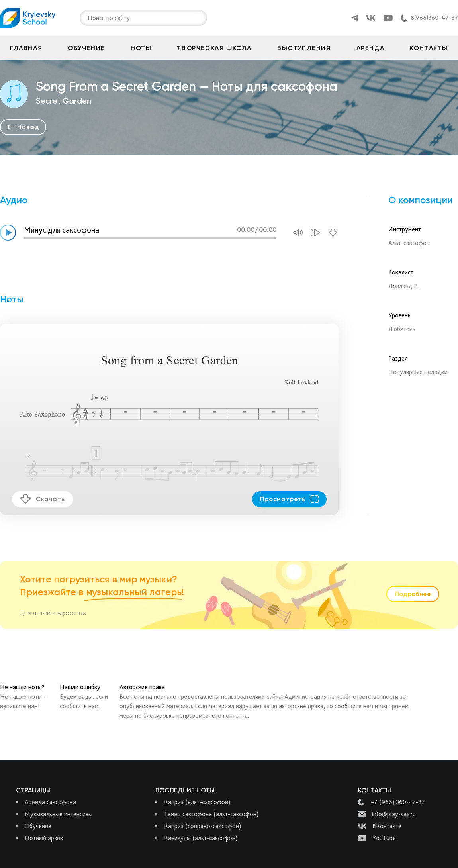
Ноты (141, 48)
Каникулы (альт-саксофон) (201, 838)
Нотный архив (44, 838)
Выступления (304, 48)
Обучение (86, 48)
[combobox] (88, 18)
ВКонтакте (380, 826)
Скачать (43, 499)
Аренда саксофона (50, 802)
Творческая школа (214, 48)
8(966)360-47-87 (434, 18)
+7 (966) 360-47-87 (391, 802)
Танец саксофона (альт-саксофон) (211, 814)
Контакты (429, 48)
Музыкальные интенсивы (59, 814)
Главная (26, 48)
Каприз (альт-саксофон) (197, 802)
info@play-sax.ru (387, 814)
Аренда (371, 48)
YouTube (377, 838)
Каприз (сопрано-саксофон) (203, 826)
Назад (23, 127)
